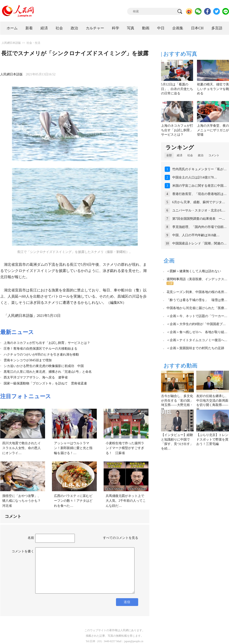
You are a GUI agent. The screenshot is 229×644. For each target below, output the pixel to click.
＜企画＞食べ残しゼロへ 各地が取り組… (197, 332)
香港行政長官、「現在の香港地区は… (199, 194)
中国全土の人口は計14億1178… (195, 177)
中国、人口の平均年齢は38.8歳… (196, 235)
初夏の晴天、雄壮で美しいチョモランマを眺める (213, 89)
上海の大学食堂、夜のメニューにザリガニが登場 (213, 130)
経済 (44, 28)
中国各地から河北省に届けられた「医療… (197, 308)
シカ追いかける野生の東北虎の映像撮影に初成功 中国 (44, 366)
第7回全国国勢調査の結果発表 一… (199, 219)
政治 (74, 28)
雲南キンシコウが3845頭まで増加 (28, 360)
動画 (146, 28)
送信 (127, 602)
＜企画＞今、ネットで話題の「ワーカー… (197, 316)
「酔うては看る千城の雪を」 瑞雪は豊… (197, 300)
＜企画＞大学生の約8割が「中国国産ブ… (196, 324)
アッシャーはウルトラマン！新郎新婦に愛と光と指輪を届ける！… (73, 448)
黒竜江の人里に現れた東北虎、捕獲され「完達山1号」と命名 (48, 372)
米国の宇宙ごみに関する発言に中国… (199, 186)
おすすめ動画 (181, 366)
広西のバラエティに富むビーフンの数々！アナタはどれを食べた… (73, 501)
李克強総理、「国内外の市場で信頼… (199, 227)
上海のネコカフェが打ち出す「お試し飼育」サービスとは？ (47, 343)
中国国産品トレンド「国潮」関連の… (199, 243)
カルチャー (95, 28)
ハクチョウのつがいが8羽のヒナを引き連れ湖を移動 (41, 355)
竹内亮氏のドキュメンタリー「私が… (199, 169)
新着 (29, 28)
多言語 (217, 28)
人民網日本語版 (11, 43)
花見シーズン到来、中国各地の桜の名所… (197, 292)
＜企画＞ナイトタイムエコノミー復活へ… (197, 340)
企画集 (178, 28)
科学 (116, 28)
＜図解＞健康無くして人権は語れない (194, 271)
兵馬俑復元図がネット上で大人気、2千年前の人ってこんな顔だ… (126, 501)
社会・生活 (33, 43)
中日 (161, 28)
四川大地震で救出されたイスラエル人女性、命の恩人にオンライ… (22, 448)
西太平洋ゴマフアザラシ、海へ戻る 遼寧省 (36, 377)
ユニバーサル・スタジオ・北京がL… (199, 210)
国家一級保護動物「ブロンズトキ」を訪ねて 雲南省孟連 (45, 383)
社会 (59, 28)
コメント (214, 155)
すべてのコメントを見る (121, 538)
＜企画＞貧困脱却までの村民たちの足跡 (195, 348)
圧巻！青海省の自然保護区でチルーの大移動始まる (40, 349)
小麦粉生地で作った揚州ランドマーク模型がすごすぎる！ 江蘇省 (125, 448)
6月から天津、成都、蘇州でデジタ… (199, 202)
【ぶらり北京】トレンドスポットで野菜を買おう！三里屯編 (212, 439)
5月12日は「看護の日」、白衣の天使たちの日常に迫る (177, 89)
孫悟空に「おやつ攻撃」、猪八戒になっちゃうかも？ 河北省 (23, 501)
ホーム (12, 28)
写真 (131, 28)
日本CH (197, 28)
